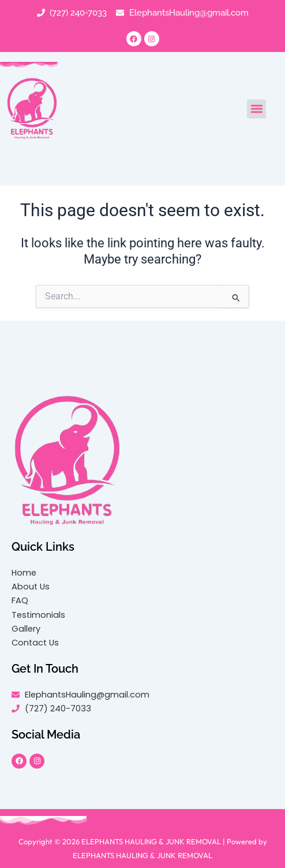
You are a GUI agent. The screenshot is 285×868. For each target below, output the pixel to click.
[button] (256, 109)
